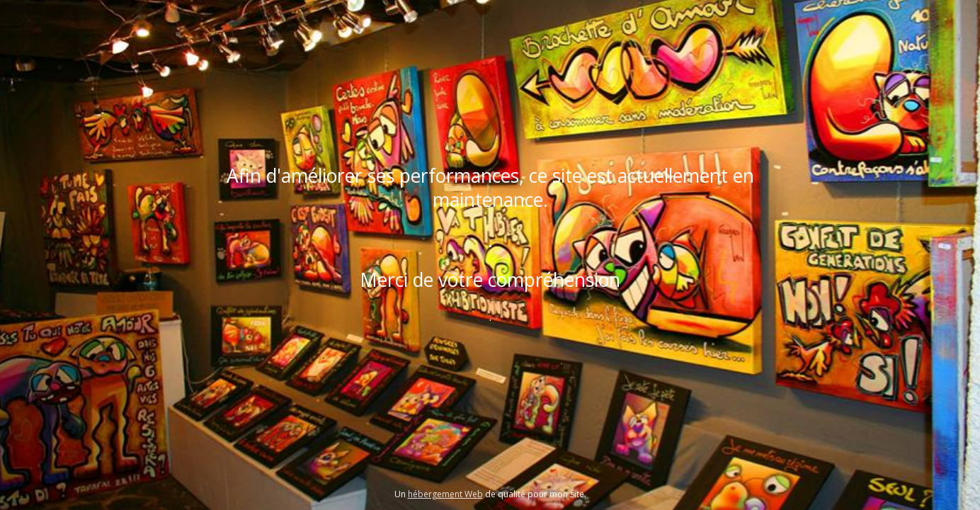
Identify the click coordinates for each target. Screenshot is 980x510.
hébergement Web (445, 494)
